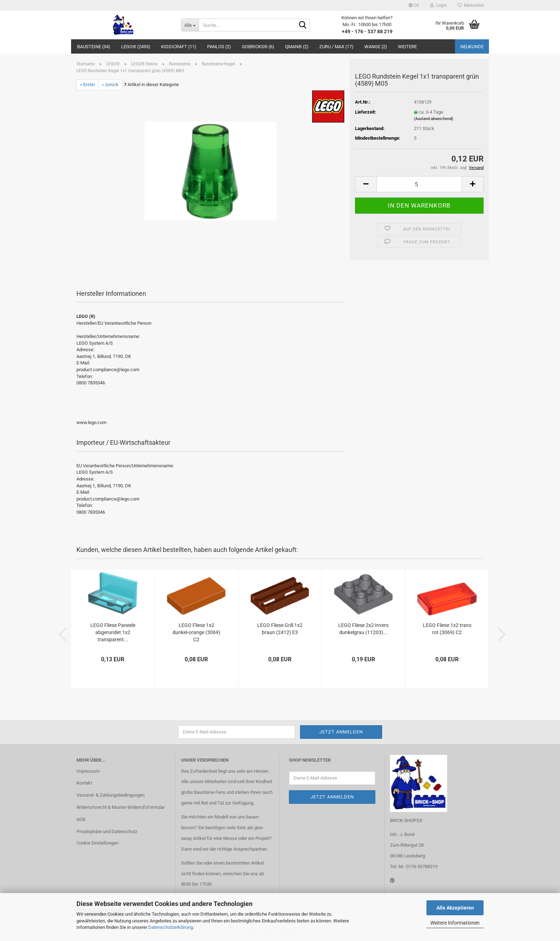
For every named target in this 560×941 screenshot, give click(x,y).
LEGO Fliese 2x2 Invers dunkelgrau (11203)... (363, 629)
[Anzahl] (419, 184)
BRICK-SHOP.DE (406, 820)
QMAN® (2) (297, 47)
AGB (81, 819)
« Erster (87, 84)
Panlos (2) (219, 47)
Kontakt (84, 783)
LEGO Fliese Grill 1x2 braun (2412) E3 (280, 629)
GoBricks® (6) (258, 47)
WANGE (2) (376, 47)
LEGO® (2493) (136, 47)
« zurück (110, 84)
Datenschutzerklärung (171, 927)
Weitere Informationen (455, 923)
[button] (414, 5)
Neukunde (472, 47)
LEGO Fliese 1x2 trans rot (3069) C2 (447, 629)
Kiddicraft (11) (179, 47)
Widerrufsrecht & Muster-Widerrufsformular (121, 807)
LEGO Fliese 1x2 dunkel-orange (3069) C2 (196, 632)
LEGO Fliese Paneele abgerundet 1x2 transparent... (113, 632)
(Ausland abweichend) (434, 119)
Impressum (88, 771)
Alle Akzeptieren (455, 908)
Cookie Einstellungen (97, 843)
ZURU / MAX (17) (336, 47)
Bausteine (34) (94, 47)
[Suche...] (190, 25)
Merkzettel (471, 5)
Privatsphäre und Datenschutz (107, 832)
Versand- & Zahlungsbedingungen (111, 795)
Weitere (407, 47)
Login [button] (438, 5)
